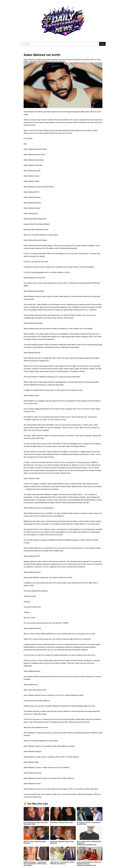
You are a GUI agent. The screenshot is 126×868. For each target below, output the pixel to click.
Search (102, 44)
